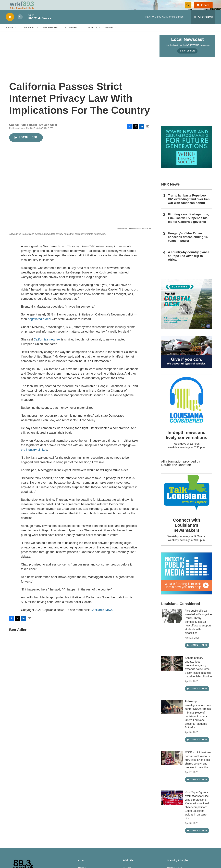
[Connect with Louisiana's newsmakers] (187, 501)
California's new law (47, 347)
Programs (50, 35)
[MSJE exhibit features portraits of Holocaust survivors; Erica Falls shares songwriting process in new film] (172, 766)
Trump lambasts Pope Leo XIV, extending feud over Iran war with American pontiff (189, 207)
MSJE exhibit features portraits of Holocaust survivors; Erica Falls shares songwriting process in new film (198, 767)
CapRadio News (102, 617)
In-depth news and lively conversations (187, 443)
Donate (207, 9)
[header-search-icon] (190, 9)
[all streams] (203, 24)
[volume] (20, 25)
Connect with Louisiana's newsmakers (187, 533)
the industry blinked (34, 457)
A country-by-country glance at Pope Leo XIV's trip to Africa (189, 264)
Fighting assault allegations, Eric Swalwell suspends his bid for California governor (188, 226)
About (109, 35)
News (10, 35)
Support (71, 35)
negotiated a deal (39, 327)
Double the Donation (176, 472)
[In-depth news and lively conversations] (187, 407)
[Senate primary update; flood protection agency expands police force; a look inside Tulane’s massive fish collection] (172, 671)
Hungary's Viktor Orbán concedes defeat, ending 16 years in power (188, 245)
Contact (91, 35)
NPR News (170, 192)
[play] (10, 25)
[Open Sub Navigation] (16, 35)
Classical (28, 35)
